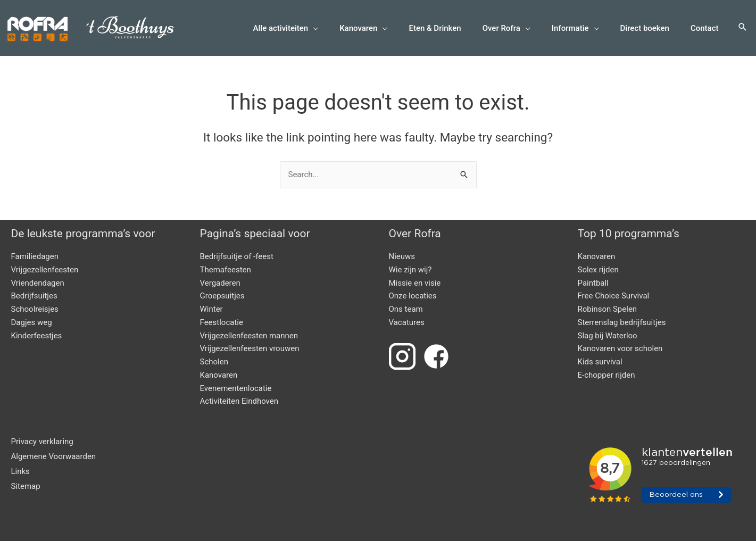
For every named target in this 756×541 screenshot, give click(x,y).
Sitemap (26, 486)
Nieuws (402, 256)
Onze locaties (413, 296)
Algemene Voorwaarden (54, 456)
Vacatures (407, 322)
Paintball (593, 283)
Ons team (406, 309)
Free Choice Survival (614, 296)
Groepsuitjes (222, 296)
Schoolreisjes (35, 309)
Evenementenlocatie (236, 388)
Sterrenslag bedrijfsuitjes (622, 322)
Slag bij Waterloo (608, 336)
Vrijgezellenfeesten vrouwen (250, 348)
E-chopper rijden (607, 375)
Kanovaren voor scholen (620, 348)
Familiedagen (35, 256)
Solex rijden (598, 270)
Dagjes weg (32, 322)
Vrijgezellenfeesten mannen (249, 336)
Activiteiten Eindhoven (239, 401)
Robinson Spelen (608, 309)
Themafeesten (226, 270)
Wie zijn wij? (410, 270)
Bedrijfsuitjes (34, 296)
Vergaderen (220, 283)
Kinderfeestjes (37, 336)
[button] (743, 28)
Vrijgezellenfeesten (45, 270)
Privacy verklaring (42, 442)
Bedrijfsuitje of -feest (237, 256)
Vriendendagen (38, 283)
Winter (211, 309)
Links (20, 471)
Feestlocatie (222, 322)
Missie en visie (415, 283)
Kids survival (600, 362)
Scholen (214, 362)
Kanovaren (219, 375)
